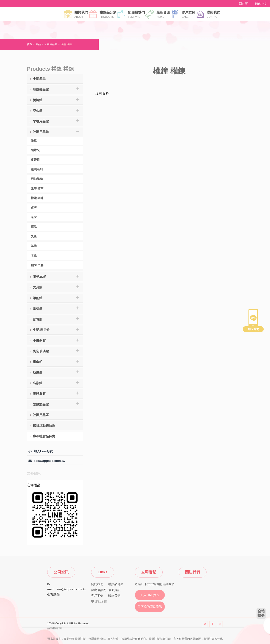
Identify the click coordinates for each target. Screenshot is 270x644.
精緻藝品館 (39, 89)
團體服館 (38, 394)
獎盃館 (36, 111)
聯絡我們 (213, 14)
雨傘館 (36, 362)
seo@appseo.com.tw (47, 461)
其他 (34, 246)
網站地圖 (101, 602)
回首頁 (243, 4)
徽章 (34, 141)
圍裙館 (36, 309)
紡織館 (36, 373)
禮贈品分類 (108, 14)
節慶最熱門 (136, 14)
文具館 (36, 287)
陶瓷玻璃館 (39, 351)
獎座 (34, 236)
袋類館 (36, 383)
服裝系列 (37, 169)
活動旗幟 (37, 179)
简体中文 (261, 4)
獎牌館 (36, 100)
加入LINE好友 (150, 595)
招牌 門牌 (37, 265)
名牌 (34, 217)
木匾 (34, 255)
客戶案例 (188, 14)
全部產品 (38, 79)
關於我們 (81, 14)
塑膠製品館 (39, 404)
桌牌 (34, 207)
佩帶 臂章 (37, 188)
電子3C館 (38, 277)
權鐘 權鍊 (66, 44)
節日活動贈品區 (42, 426)
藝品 (34, 227)
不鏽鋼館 (38, 340)
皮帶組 (35, 160)
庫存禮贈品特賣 (42, 436)
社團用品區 (39, 415)
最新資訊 (163, 14)
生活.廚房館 (40, 330)
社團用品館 (51, 44)
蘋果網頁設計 (55, 628)
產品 (38, 44)
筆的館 (36, 298)
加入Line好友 (41, 451)
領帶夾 (35, 150)
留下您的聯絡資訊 (150, 607)
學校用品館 (39, 121)
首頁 (30, 44)
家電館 (36, 319)
